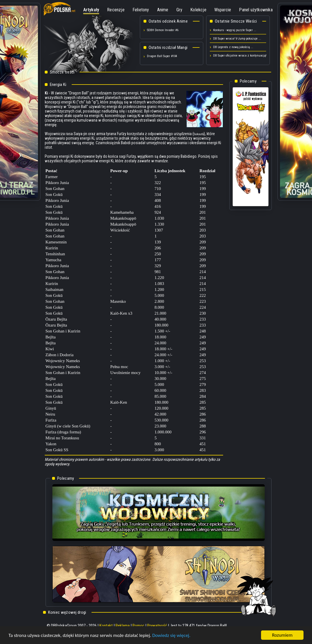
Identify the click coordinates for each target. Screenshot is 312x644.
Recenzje (116, 10)
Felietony (141, 10)
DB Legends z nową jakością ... (233, 47)
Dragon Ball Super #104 (162, 56)
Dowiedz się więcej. (171, 635)
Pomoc (138, 626)
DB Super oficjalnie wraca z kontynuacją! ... (242, 56)
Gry (179, 10)
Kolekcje (198, 10)
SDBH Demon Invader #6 (163, 30)
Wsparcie (223, 10)
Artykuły (91, 10)
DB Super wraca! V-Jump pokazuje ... (237, 39)
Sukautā (199, 134)
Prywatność (157, 626)
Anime (163, 10)
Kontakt (106, 626)
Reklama (123, 626)
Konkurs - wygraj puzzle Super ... (235, 30)
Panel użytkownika (256, 10)
